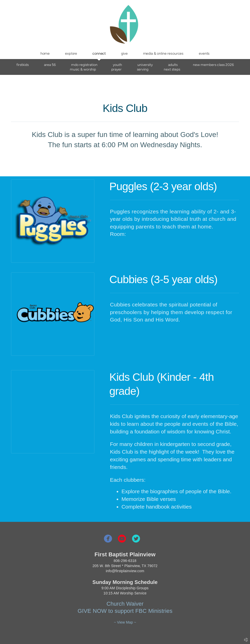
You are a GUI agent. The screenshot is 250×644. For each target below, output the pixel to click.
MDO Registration (84, 65)
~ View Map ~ (125, 622)
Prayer (116, 69)
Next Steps (172, 69)
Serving (143, 69)
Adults (173, 65)
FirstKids (23, 65)
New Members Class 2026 (213, 65)
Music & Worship (83, 69)
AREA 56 (50, 65)
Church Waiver (125, 604)
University (145, 65)
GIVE (84, 611)
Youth (117, 65)
